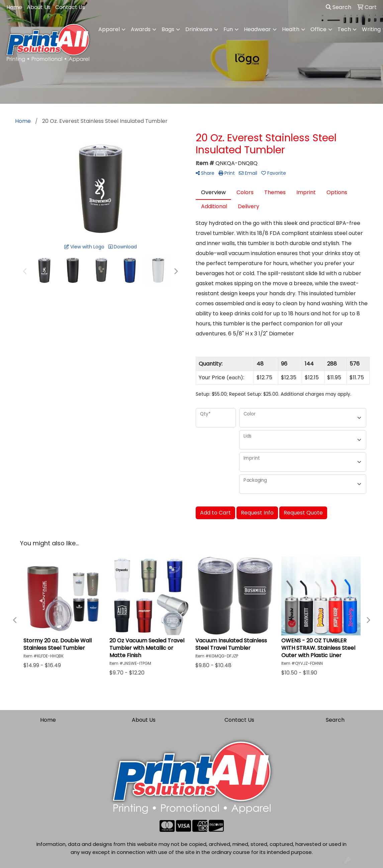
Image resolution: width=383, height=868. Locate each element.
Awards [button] (141, 29)
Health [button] (291, 29)
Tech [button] (344, 29)
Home (14, 7)
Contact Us (70, 7)
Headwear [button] (257, 29)
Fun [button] (228, 29)
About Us (39, 7)
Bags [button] (168, 29)
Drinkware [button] (199, 29)
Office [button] (318, 29)
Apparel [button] (109, 29)
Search (339, 7)
